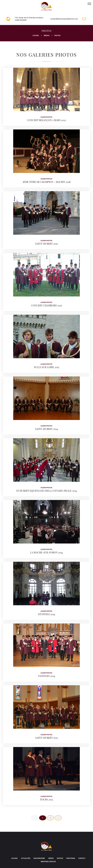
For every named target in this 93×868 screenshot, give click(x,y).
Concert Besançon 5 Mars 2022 (47, 120)
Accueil (36, 36)
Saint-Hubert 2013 (47, 738)
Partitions (71, 858)
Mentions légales (48, 862)
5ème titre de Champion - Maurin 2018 (47, 182)
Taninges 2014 (46, 676)
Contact (82, 858)
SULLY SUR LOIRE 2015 (46, 367)
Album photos (46, 117)
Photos (60, 858)
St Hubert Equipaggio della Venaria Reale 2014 (47, 491)
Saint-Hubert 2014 (46, 429)
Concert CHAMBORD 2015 (46, 305)
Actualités (26, 858)
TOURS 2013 (46, 799)
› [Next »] (58, 818)
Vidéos (51, 858)
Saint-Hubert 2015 (46, 244)
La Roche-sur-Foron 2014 (47, 552)
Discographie (39, 858)
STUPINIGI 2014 (46, 614)
